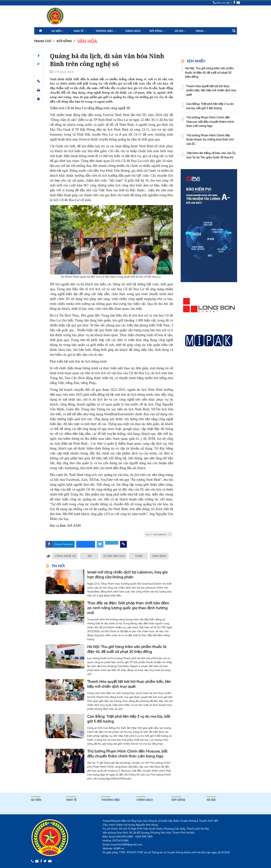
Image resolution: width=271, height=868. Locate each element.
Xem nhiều (193, 61)
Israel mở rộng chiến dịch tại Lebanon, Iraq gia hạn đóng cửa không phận (127, 574)
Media (201, 31)
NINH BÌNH (161, 556)
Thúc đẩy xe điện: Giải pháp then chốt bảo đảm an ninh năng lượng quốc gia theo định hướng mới (128, 608)
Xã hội (180, 31)
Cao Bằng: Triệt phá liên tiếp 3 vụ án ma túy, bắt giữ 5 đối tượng (129, 719)
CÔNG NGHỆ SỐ (65, 556)
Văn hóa (87, 41)
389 (90, 556)
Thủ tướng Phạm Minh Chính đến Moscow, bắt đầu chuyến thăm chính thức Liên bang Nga (127, 754)
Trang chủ (43, 41)
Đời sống (157, 31)
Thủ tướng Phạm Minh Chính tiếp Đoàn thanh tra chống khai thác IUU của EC (210, 140)
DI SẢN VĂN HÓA (115, 556)
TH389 (139, 556)
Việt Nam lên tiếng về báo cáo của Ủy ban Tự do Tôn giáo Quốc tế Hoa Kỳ (211, 155)
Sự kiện (58, 31)
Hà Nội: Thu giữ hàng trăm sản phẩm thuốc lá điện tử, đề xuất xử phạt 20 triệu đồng (127, 649)
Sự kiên (36, 800)
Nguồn (158, 534)
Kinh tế (80, 31)
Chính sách (133, 31)
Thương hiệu (106, 31)
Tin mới (55, 566)
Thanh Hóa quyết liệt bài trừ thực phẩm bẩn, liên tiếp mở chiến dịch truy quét (129, 684)
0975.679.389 (222, 3)
